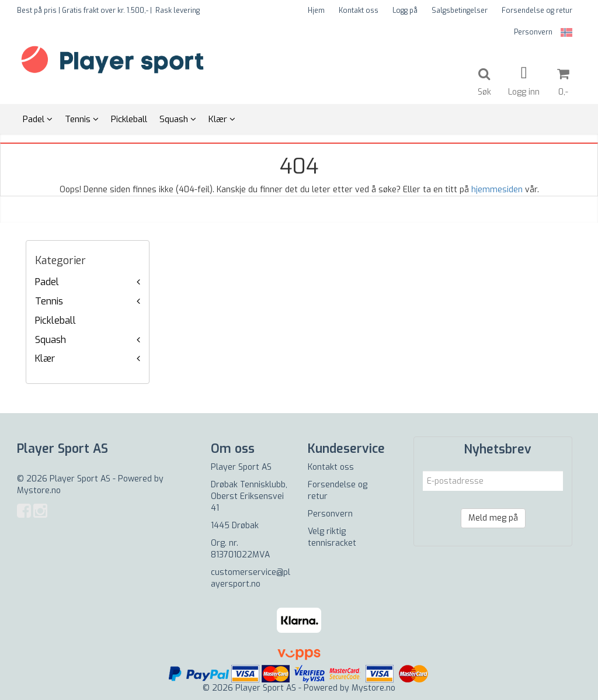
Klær (45, 358)
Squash (51, 340)
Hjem (316, 11)
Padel (47, 282)
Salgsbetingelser (460, 11)
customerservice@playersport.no (251, 578)
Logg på (405, 11)
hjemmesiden (497, 190)
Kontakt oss (359, 11)
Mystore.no (39, 491)
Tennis (49, 301)
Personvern (533, 32)
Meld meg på (493, 518)
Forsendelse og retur (537, 11)
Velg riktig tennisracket (332, 537)
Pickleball (55, 320)
